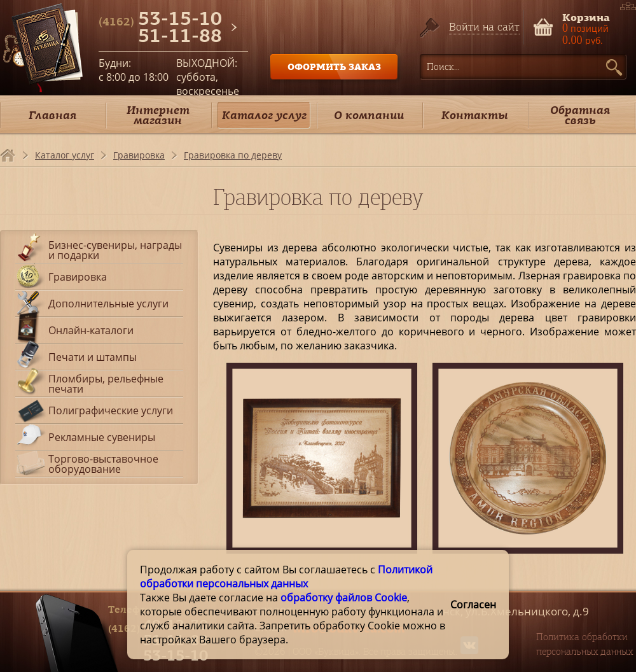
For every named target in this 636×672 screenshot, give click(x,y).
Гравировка (139, 155)
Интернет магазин (158, 115)
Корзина (586, 16)
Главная (52, 115)
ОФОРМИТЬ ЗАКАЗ (334, 66)
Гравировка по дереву (233, 155)
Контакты (475, 115)
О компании (369, 115)
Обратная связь (580, 115)
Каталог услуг (264, 115)
